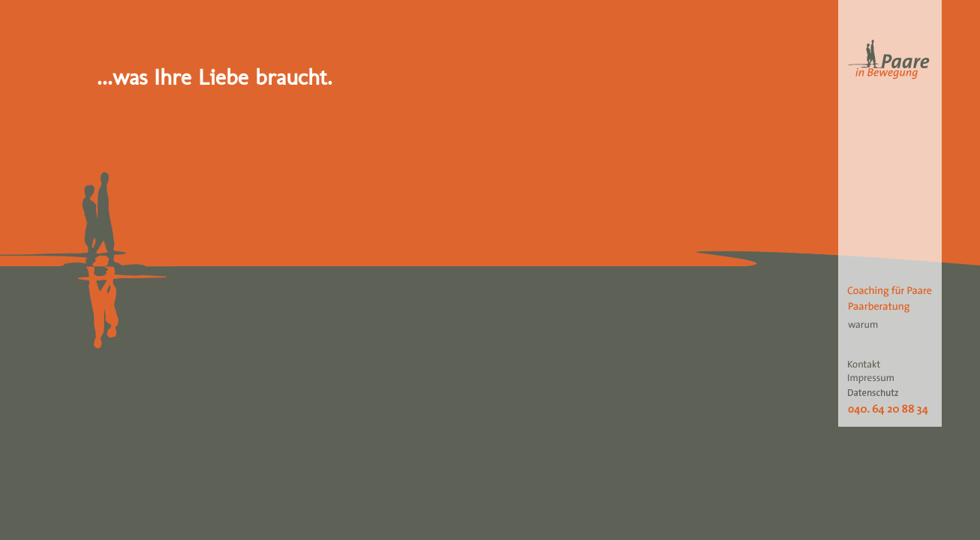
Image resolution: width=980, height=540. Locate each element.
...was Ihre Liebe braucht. (215, 77)
